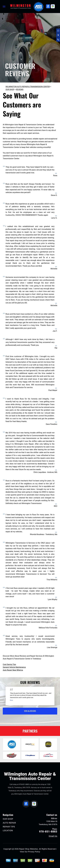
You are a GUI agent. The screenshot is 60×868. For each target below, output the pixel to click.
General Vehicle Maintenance (14, 667)
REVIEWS (20, 89)
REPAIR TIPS (9, 827)
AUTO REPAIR (9, 823)
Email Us (53, 836)
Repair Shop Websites (28, 849)
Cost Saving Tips (9, 664)
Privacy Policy (34, 852)
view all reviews (30, 711)
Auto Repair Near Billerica (13, 670)
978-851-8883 (24, 784)
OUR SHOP (10, 89)
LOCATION (8, 831)
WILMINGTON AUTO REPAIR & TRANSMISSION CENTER (28, 87)
